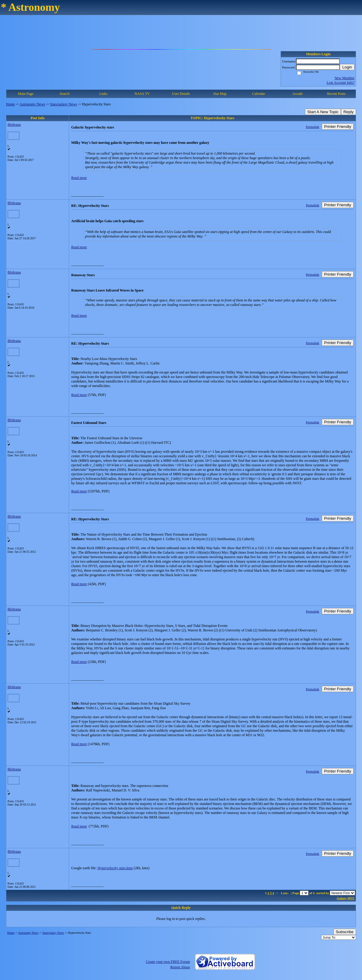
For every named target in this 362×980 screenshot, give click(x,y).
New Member (345, 78)
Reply (348, 112)
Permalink (312, 127)
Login (347, 67)
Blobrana (14, 125)
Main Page (26, 94)
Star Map (220, 94)
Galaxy (342, 898)
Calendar (259, 94)
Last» (285, 893)
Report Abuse (180, 967)
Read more (79, 178)
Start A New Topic (323, 112)
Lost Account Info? (341, 83)
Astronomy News (32, 104)
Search (65, 94)
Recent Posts (336, 94)
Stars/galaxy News (64, 104)
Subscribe (345, 932)
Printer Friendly (338, 127)
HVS (351, 898)
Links (103, 94)
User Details (181, 94)
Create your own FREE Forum (168, 962)
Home (10, 104)
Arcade (298, 94)
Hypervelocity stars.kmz (115, 868)
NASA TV (142, 94)
